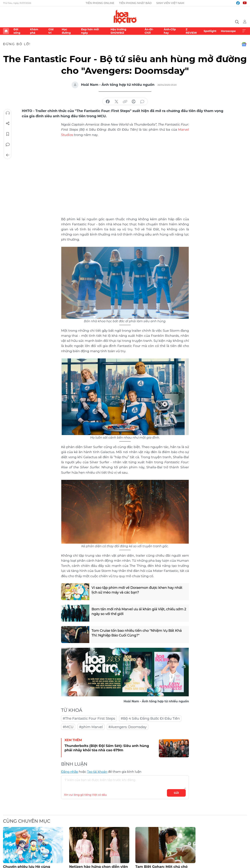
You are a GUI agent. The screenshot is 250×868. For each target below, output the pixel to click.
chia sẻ (108, 102)
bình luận (142, 102)
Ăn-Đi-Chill (149, 31)
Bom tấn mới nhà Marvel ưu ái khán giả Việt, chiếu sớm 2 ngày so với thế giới (139, 612)
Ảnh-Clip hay (170, 31)
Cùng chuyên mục (27, 821)
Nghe (8, 113)
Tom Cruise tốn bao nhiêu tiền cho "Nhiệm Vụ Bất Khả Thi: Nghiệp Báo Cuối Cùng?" (137, 633)
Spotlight (210, 31)
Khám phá (34, 31)
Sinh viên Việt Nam (170, 3)
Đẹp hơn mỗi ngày (90, 31)
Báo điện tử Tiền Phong (125, 17)
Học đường (66, 31)
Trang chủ (6, 31)
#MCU (68, 727)
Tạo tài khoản (97, 772)
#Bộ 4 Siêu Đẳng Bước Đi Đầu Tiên (150, 719)
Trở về (8, 155)
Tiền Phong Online (100, 3)
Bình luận (8, 145)
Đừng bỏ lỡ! (17, 44)
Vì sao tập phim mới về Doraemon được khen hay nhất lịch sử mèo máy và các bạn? (137, 590)
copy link (125, 102)
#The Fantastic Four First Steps (89, 719)
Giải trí (51, 31)
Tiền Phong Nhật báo (135, 3)
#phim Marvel (91, 727)
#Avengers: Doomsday (128, 727)
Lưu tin (8, 134)
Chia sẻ (8, 123)
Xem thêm (244, 31)
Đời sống (17, 31)
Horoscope (228, 31)
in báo (134, 102)
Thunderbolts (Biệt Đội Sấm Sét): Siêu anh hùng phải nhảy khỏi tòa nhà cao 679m (107, 748)
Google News (244, 44)
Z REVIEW (191, 31)
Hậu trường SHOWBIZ (118, 31)
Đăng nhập (70, 772)
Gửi (176, 793)
